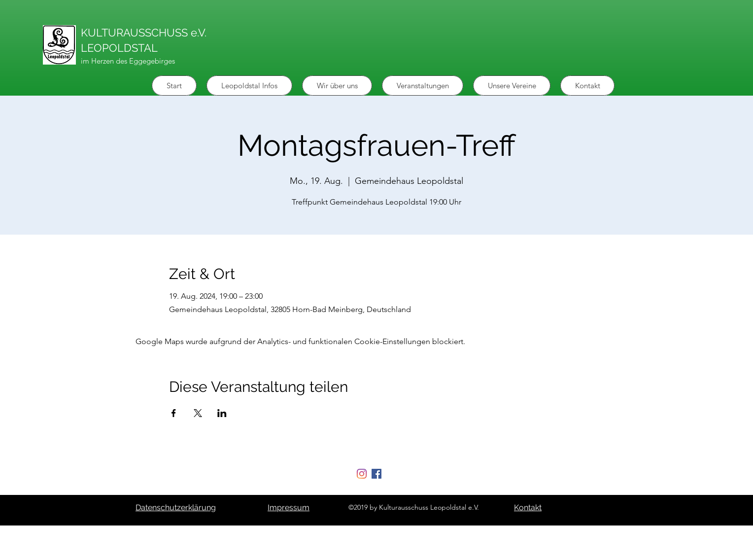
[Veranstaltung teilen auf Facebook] (174, 413)
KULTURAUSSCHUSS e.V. (144, 33)
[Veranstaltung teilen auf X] (198, 413)
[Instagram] (362, 474)
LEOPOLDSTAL (119, 48)
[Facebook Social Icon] (376, 474)
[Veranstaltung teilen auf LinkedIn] (222, 413)
